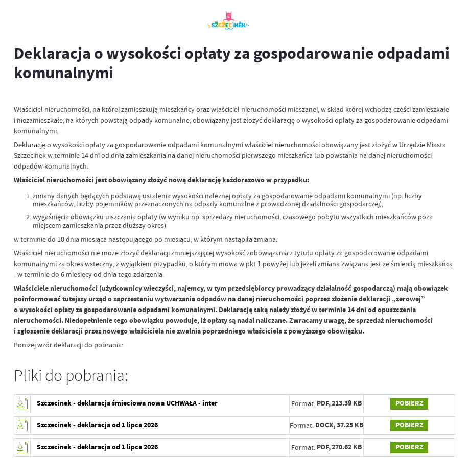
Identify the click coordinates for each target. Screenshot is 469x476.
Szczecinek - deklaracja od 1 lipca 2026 (97, 425)
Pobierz (409, 403)
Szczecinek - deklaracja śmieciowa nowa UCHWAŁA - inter (127, 403)
